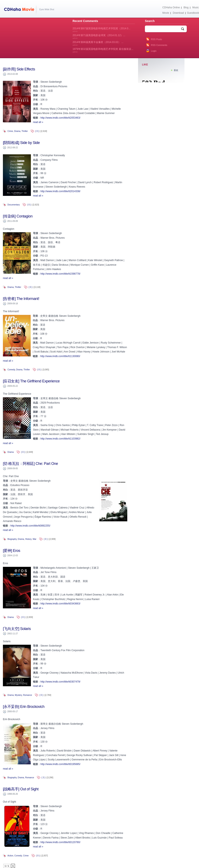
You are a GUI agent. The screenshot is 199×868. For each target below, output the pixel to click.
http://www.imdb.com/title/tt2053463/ (60, 118)
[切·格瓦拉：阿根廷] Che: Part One (30, 464)
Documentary (14, 205)
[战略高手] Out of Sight (21, 789)
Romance (27, 695)
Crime (10, 131)
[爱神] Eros (12, 551)
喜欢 (176, 70)
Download (178, 13)
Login (154, 51)
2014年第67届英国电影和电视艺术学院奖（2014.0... (101, 30)
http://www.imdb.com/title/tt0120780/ (60, 842)
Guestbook (193, 13)
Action (10, 856)
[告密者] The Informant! (21, 299)
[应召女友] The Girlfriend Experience (31, 381)
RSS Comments (159, 45)
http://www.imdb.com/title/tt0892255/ (30, 526)
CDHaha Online (171, 7)
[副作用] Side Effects (19, 69)
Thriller (25, 131)
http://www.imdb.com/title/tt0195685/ (60, 764)
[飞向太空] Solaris (17, 629)
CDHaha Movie (20, 10)
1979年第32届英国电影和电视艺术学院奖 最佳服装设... (103, 50)
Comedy (11, 370)
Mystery (18, 695)
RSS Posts (156, 39)
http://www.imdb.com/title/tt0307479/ (60, 682)
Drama (17, 131)
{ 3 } (43, 778)
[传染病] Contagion (18, 216)
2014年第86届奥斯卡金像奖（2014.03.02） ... (98, 43)
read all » (38, 122)
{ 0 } (37, 131)
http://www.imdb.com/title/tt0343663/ (60, 604)
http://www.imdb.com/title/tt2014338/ (60, 191)
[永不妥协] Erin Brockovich (24, 707)
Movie (166, 13)
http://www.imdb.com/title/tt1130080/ (60, 356)
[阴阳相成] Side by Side (21, 143)
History (28, 539)
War (34, 539)
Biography (12, 539)
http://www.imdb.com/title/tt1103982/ (60, 439)
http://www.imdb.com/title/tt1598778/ (60, 274)
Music (196, 7)
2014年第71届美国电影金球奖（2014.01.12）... (99, 37)
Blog (186, 7)
